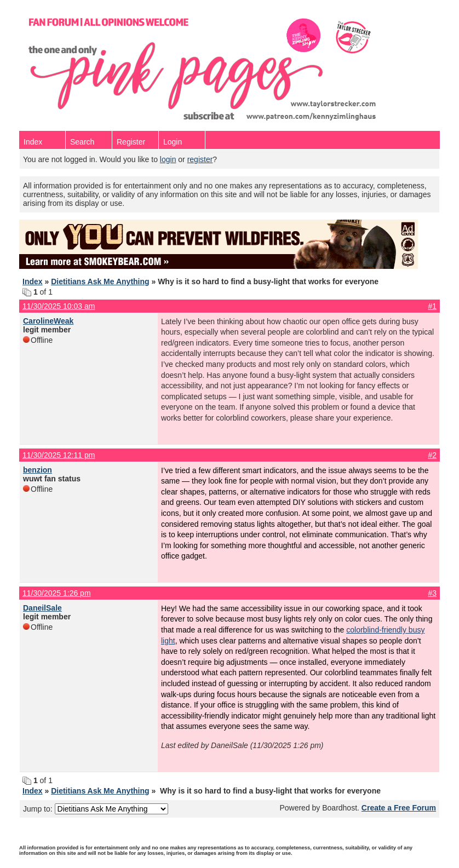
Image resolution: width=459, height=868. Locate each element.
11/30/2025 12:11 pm (59, 455)
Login (173, 142)
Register (131, 142)
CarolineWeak (48, 321)
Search (82, 142)
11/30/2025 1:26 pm (57, 593)
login (168, 159)
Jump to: (96, 809)
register (200, 159)
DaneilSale (42, 608)
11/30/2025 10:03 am (59, 306)
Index (33, 142)
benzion (38, 470)
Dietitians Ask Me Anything (100, 281)
